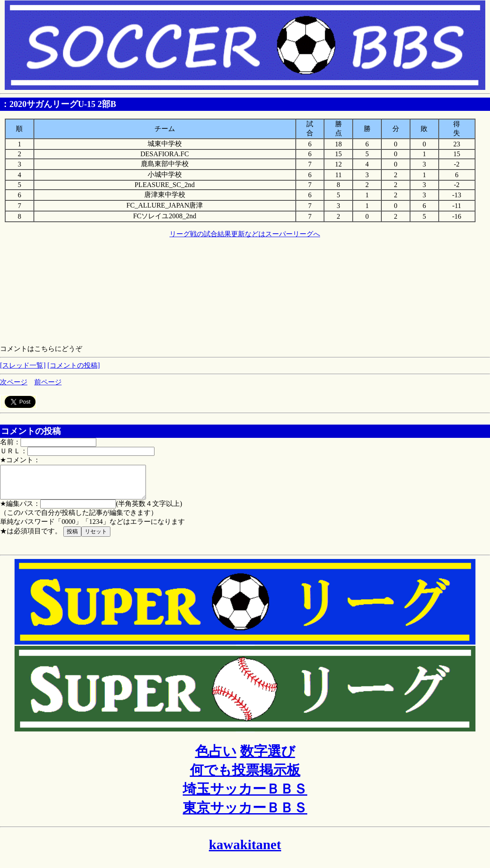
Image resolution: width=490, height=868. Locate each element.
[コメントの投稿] (74, 365)
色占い (216, 758)
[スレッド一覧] (23, 365)
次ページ (14, 382)
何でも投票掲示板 (245, 776)
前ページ (48, 382)
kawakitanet (245, 851)
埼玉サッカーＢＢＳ (245, 795)
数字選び (268, 758)
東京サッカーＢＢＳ (245, 814)
